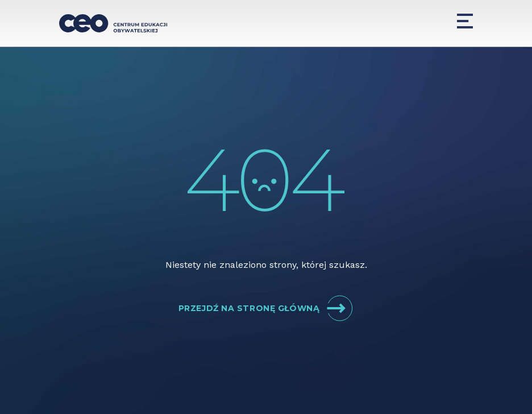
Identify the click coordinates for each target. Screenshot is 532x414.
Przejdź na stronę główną (266, 308)
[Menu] (465, 21)
